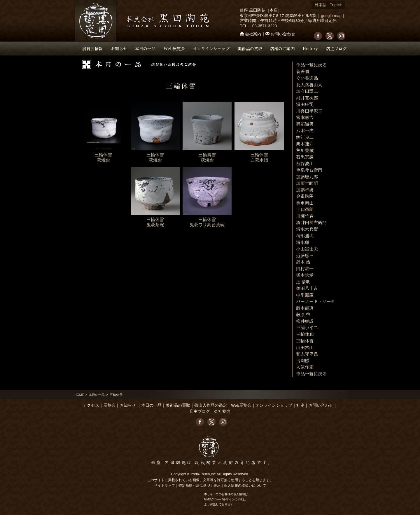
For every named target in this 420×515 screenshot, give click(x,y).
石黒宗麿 (305, 157)
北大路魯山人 (309, 85)
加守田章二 (307, 91)
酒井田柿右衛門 (311, 222)
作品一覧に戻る (311, 65)
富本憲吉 (305, 117)
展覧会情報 (92, 48)
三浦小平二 (307, 327)
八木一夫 (305, 130)
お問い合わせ (283, 34)
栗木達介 (305, 143)
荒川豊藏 (305, 150)
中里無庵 (305, 295)
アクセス (91, 405)
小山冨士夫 (307, 249)
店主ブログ (336, 48)
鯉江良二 (305, 137)
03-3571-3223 (265, 26)
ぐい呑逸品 (307, 78)
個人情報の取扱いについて (245, 486)
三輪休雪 (305, 341)
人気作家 (305, 367)
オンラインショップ (211, 48)
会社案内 (253, 34)
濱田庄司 (305, 104)
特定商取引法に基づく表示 (199, 486)
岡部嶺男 (305, 124)
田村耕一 (305, 268)
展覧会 (109, 405)
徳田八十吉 (307, 288)
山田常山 (305, 347)
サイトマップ (164, 486)
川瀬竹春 (305, 216)
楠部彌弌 (305, 235)
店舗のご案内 (282, 48)
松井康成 (305, 321)
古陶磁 (303, 360)
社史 (300, 405)
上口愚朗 (305, 209)
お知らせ (119, 48)
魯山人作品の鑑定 (211, 405)
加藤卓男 (305, 190)
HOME (79, 395)
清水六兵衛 (307, 229)
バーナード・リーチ (316, 301)
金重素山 (305, 203)
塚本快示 (305, 275)
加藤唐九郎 (307, 176)
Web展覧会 (174, 48)
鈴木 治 (303, 262)
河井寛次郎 (307, 98)
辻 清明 (303, 282)
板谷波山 (305, 163)
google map (331, 16)
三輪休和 (305, 334)
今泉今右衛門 (309, 170)
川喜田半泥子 (309, 111)
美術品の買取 (250, 48)
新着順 (303, 71)
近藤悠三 (305, 255)
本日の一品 (145, 48)
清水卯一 (305, 242)
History (310, 48)
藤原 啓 (303, 314)
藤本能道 (305, 308)
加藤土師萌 (307, 183)
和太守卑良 (307, 354)
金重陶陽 (305, 196)
